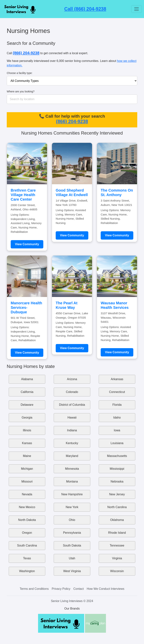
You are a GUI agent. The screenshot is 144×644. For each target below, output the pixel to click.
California (27, 392)
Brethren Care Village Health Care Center (23, 195)
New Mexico (27, 507)
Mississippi (117, 469)
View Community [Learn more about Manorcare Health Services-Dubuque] (27, 353)
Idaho (117, 418)
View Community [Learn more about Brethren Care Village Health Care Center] (27, 244)
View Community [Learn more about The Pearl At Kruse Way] (72, 348)
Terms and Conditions (34, 589)
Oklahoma (117, 520)
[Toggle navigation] (136, 9)
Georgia (27, 418)
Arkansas (117, 379)
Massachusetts (117, 456)
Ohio (72, 520)
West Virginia (72, 571)
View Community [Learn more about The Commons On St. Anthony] (117, 235)
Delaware (27, 405)
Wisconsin (117, 571)
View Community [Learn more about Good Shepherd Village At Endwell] (72, 235)
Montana (72, 481)
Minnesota (72, 469)
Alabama (27, 379)
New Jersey (117, 494)
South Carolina (27, 545)
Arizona (72, 379)
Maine (27, 456)
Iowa (117, 430)
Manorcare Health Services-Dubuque (26, 308)
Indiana (72, 430)
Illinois (27, 430)
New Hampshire (72, 494)
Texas (27, 558)
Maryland (72, 456)
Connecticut (117, 392)
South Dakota (72, 545)
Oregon (27, 533)
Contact (78, 589)
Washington (27, 571)
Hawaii (72, 418)
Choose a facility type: (20, 73)
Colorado (72, 392)
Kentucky (72, 443)
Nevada (27, 494)
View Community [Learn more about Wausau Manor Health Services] (117, 352)
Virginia (117, 558)
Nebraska (117, 481)
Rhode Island (117, 533)
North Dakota (27, 520)
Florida (117, 405)
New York (72, 507)
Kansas (27, 443)
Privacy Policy (61, 589)
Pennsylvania (72, 533)
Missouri (27, 481)
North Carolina (117, 507)
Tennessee (117, 545)
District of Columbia (72, 405)
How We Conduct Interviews (105, 589)
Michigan (27, 469)
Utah (72, 558)
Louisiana (117, 443)
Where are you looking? (21, 91)
